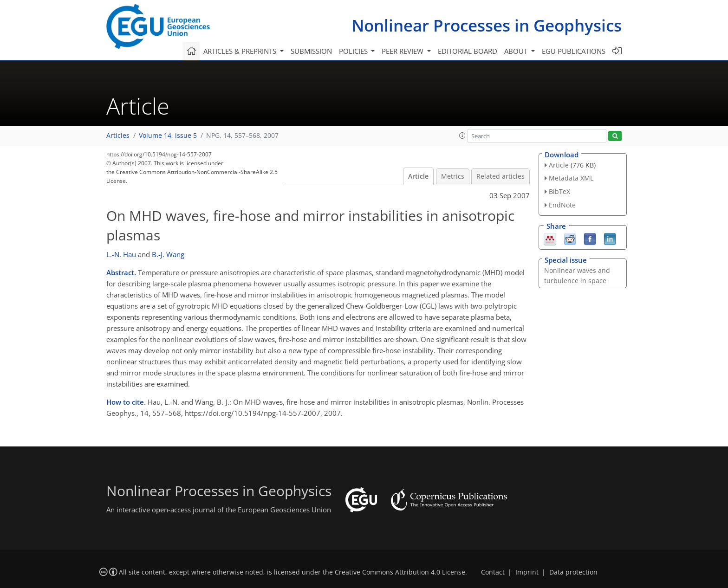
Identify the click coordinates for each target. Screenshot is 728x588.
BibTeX (559, 191)
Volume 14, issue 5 (168, 136)
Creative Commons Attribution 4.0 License (400, 572)
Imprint (527, 572)
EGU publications (574, 51)
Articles (118, 136)
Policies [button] (354, 51)
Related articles (500, 176)
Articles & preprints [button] (241, 51)
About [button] (517, 51)
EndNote (562, 205)
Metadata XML (571, 178)
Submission (311, 51)
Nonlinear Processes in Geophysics (487, 25)
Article (418, 176)
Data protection (573, 572)
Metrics (453, 176)
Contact (493, 572)
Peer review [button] (403, 51)
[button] (462, 136)
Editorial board (468, 51)
